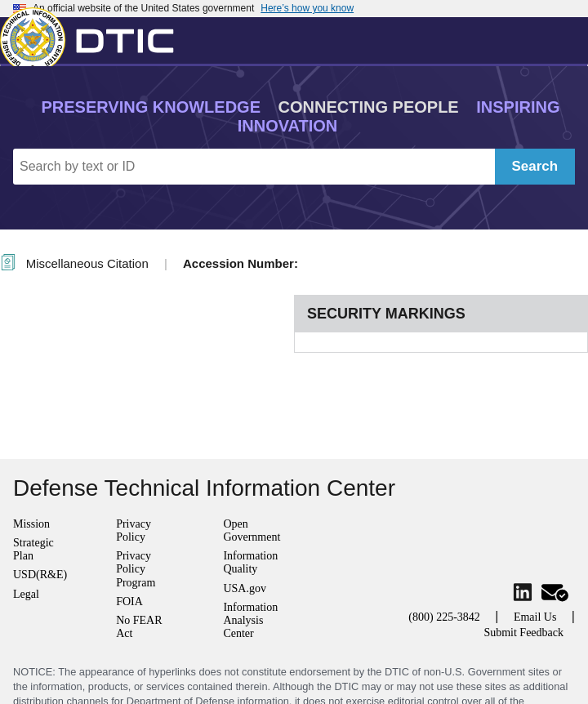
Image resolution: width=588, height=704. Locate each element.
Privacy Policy (134, 530)
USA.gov (245, 588)
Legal (26, 594)
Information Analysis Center (250, 620)
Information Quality (250, 562)
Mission (31, 524)
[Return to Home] (94, 37)
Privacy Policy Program (136, 569)
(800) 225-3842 (444, 617)
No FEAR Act (139, 627)
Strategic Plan (33, 549)
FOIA (129, 602)
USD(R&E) (40, 575)
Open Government (252, 530)
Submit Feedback (523, 633)
